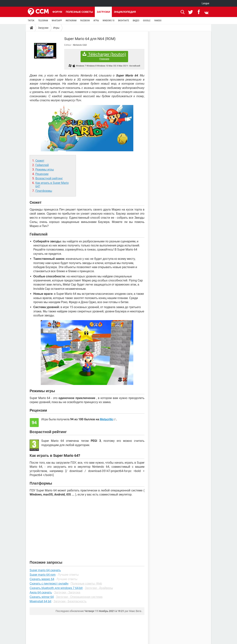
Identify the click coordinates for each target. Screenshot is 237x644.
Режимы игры (45, 170)
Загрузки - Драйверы (99, 588)
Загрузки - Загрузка (67, 592)
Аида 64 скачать (41, 592)
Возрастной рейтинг (49, 178)
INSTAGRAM (71, 21)
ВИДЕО (136, 21)
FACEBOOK (85, 21)
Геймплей (42, 165)
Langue (206, 3)
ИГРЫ (96, 21)
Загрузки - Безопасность (70, 601)
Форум (57, 12)
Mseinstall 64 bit (40, 601)
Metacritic (106, 419)
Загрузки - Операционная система (79, 597)
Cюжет (40, 161)
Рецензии (42, 174)
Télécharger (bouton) (104, 56)
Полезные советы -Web (86, 584)
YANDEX (158, 21)
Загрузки (103, 12)
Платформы (44, 191)
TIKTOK (31, 21)
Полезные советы (79, 12)
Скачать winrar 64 (42, 597)
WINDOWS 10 (109, 21)
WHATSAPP (57, 21)
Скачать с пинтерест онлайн (49, 584)
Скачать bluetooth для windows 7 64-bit (56, 588)
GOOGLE (147, 21)
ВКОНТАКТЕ (124, 21)
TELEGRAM (43, 21)
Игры (56, 28)
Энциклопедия (125, 12)
